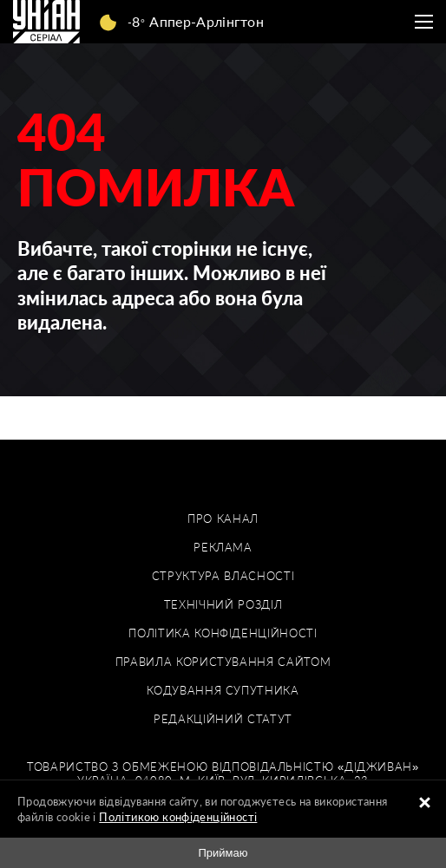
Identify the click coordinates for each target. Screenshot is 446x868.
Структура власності (223, 576)
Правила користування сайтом (223, 662)
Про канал (223, 519)
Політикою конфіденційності (178, 817)
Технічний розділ (223, 605)
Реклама (223, 548)
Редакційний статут (223, 719)
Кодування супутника (223, 691)
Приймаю (223, 853)
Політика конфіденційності (223, 633)
